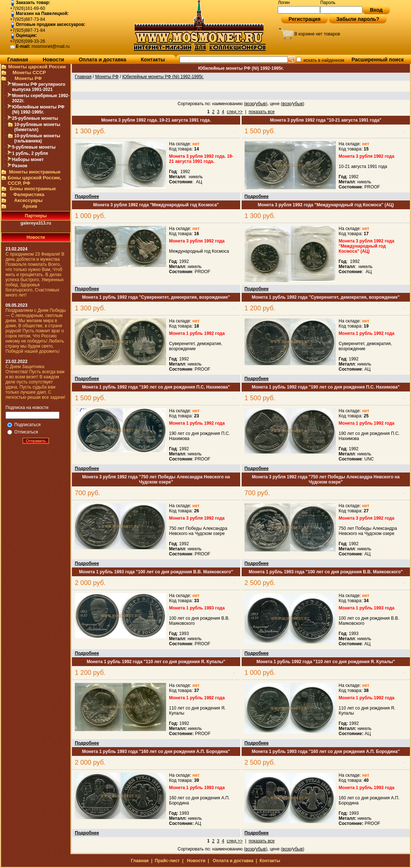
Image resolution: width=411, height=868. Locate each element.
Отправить (36, 441)
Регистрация (304, 19)
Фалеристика (29, 194)
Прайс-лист (167, 861)
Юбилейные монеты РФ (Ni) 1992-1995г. (38, 110)
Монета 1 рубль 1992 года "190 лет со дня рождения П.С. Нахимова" (156, 387)
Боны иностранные (33, 189)
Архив (30, 206)
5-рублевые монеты (34, 147)
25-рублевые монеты (35, 118)
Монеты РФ (28, 78)
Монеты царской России (37, 67)
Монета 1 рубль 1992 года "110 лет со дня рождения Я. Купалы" (156, 662)
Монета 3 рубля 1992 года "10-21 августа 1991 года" (326, 120)
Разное (20, 166)
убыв (261, 104)
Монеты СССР (29, 72)
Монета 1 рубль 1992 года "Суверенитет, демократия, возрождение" (156, 297)
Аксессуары (28, 200)
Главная (18, 60)
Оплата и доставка (103, 60)
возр (250, 104)
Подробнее (87, 196)
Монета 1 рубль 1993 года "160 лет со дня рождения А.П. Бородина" (156, 752)
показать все (262, 112)
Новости (53, 60)
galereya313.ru (36, 223)
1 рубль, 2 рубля (30, 153)
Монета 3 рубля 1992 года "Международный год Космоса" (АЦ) (326, 205)
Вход (376, 10)
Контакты (153, 60)
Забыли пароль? (358, 19)
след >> (235, 112)
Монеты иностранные (34, 172)
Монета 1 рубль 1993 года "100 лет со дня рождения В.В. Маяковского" (156, 572)
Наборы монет (28, 160)
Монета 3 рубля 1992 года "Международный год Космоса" (156, 205)
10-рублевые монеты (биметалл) (37, 127)
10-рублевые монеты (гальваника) (37, 138)
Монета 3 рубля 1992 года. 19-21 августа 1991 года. (156, 120)
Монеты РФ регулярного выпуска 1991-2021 (39, 87)
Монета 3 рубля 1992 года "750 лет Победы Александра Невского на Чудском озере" (156, 479)
